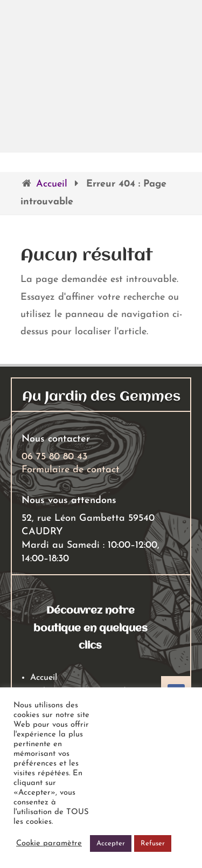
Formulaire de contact (71, 470)
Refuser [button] (153, 843)
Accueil (52, 184)
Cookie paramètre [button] (49, 843)
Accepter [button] (111, 843)
